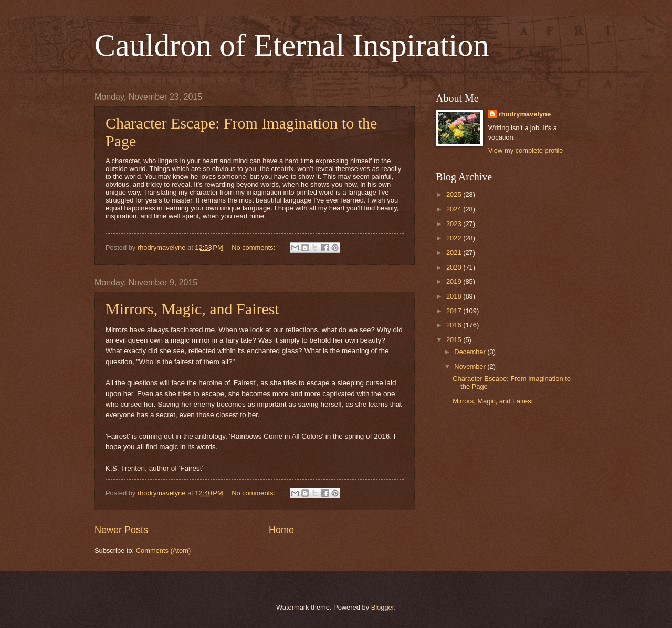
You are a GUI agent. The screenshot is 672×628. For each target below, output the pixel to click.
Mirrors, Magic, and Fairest (192, 309)
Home (281, 530)
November (471, 366)
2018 (455, 296)
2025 (455, 194)
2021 (455, 253)
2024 (455, 209)
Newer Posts (121, 530)
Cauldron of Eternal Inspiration (292, 45)
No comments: (254, 247)
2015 (455, 340)
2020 (455, 267)
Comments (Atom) (163, 551)
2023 (455, 224)
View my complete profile (526, 150)
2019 (455, 281)
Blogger (383, 607)
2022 (455, 238)
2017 (455, 311)
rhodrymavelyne (525, 114)
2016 (455, 325)
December (471, 352)
